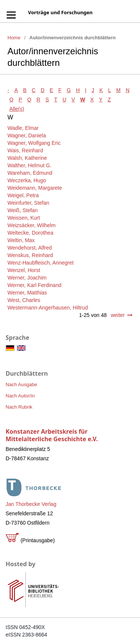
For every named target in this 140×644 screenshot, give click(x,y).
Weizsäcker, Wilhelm (32, 225)
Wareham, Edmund (30, 173)
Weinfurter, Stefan (28, 203)
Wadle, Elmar (23, 128)
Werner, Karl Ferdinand (34, 285)
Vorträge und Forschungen (60, 12)
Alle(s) (17, 109)
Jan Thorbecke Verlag (31, 504)
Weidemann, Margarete (35, 188)
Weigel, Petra (23, 195)
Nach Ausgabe (21, 384)
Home (14, 38)
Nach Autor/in (20, 396)
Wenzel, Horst (24, 270)
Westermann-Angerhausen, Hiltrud (48, 308)
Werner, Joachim (27, 278)
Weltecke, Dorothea (30, 233)
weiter (118, 315)
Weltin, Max (21, 240)
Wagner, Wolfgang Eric (34, 143)
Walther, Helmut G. (29, 165)
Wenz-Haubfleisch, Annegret (41, 263)
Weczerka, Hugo (27, 180)
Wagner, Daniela (27, 135)
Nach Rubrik (19, 407)
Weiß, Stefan (23, 210)
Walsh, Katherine (27, 158)
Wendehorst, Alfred (30, 248)
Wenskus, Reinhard (30, 255)
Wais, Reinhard (25, 150)
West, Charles (24, 300)
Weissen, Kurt (24, 218)
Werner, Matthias (27, 293)
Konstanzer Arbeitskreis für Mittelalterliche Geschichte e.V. (52, 435)
